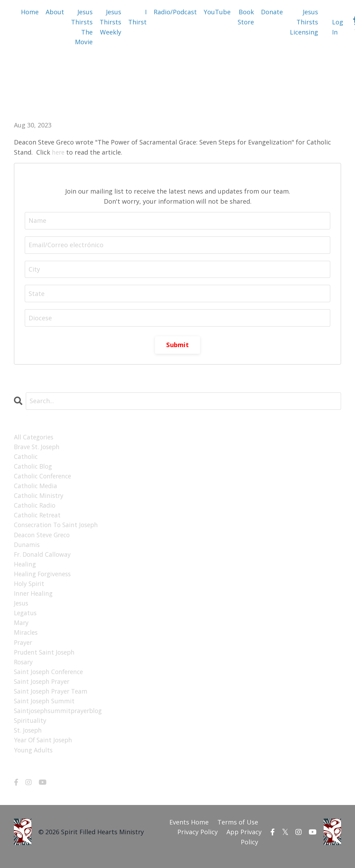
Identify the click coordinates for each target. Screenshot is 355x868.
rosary (24, 668)
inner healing (34, 598)
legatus (26, 618)
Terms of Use (238, 830)
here (59, 152)
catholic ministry (39, 498)
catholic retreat (38, 518)
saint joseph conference (51, 678)
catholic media (36, 487)
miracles (26, 638)
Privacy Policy (198, 840)
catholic (26, 458)
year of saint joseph (45, 748)
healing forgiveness (44, 578)
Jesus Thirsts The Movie (82, 27)
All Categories (35, 437)
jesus (22, 608)
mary (21, 628)
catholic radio (35, 508)
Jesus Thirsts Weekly (110, 22)
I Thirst (137, 17)
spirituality (31, 728)
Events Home (189, 830)
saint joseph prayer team (53, 698)
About (55, 12)
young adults (34, 758)
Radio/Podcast (175, 12)
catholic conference (44, 477)
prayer (24, 648)
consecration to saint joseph (58, 527)
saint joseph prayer (43, 688)
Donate (272, 12)
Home (30, 12)
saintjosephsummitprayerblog (60, 718)
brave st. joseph (38, 447)
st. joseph (29, 738)
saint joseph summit (45, 708)
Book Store (246, 17)
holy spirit (30, 588)
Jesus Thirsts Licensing (304, 22)
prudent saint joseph (46, 658)
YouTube (217, 12)
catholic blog (34, 468)
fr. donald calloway (43, 558)
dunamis (27, 548)
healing (25, 568)
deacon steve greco (44, 538)
